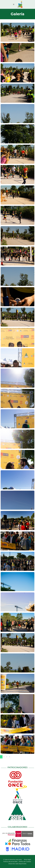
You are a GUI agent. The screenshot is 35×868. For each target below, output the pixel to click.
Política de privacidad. (10, 862)
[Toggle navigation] (14, 4)
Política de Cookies (25, 862)
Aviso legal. (27, 859)
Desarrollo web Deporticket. (17, 864)
